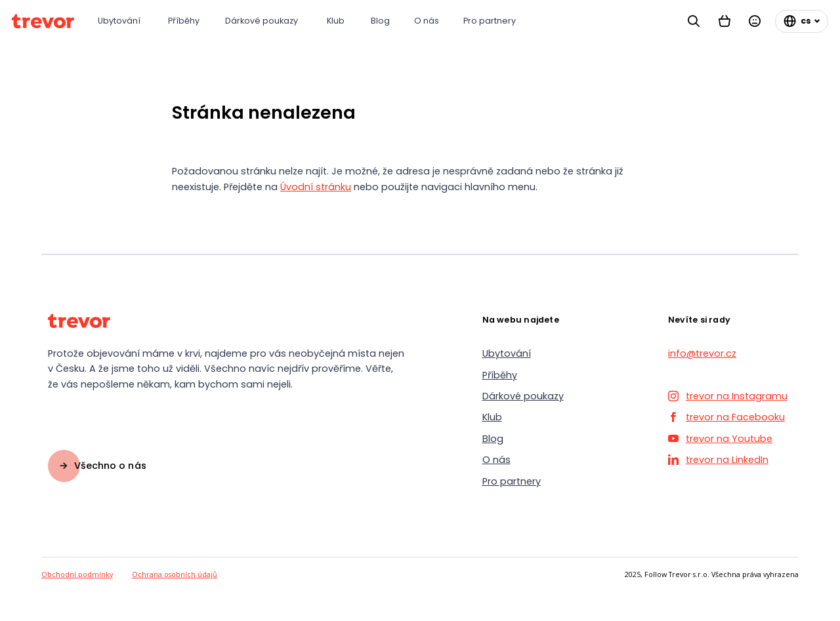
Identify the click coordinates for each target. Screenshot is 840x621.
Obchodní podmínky (77, 574)
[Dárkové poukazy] (264, 21)
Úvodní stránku (316, 187)
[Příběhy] (185, 21)
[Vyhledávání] (694, 21)
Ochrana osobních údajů (175, 574)
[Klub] (337, 21)
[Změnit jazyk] (802, 21)
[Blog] (381, 21)
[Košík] (724, 21)
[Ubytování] (121, 21)
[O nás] (427, 21)
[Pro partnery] (492, 21)
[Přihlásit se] (755, 21)
